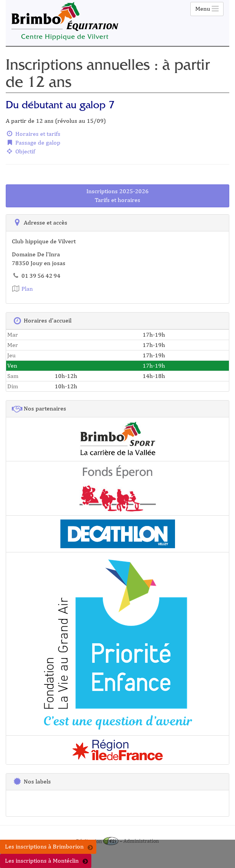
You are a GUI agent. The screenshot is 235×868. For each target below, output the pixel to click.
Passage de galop (33, 142)
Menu (207, 9)
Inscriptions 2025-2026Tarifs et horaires (118, 195)
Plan (22, 289)
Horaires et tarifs (33, 134)
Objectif (20, 151)
